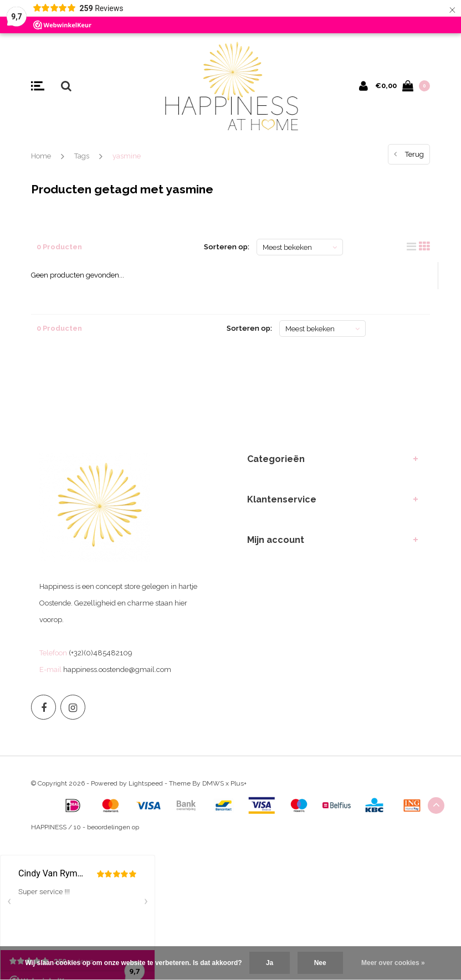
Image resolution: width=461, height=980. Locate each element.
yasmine (127, 156)
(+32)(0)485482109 (101, 653)
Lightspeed (146, 783)
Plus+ (239, 783)
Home (41, 156)
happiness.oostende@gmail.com (117, 669)
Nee (320, 963)
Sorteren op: (227, 247)
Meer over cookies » (393, 963)
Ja (270, 963)
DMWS (213, 783)
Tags (82, 156)
